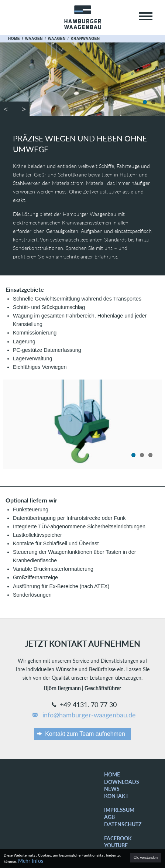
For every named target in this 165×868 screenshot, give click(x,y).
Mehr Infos (31, 861)
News (112, 789)
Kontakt (116, 796)
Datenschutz (123, 824)
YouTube (116, 845)
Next (22, 109)
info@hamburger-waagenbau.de (84, 715)
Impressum (119, 810)
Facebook (118, 838)
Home (14, 39)
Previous (7, 109)
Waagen (34, 39)
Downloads (122, 782)
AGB (109, 817)
